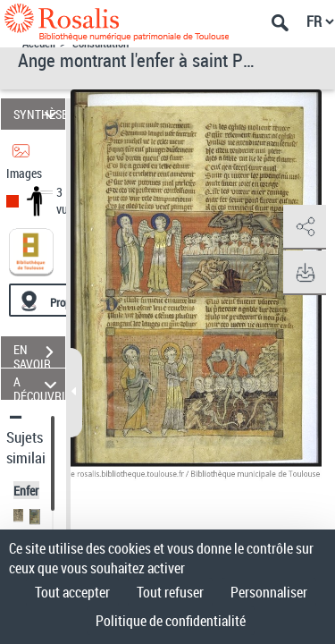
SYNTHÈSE (39, 114)
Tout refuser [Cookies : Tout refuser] (170, 592)
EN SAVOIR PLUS (39, 354)
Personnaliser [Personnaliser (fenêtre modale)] (269, 592)
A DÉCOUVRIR (39, 384)
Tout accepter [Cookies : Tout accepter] (72, 592)
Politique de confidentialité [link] (171, 621)
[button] (304, 227)
